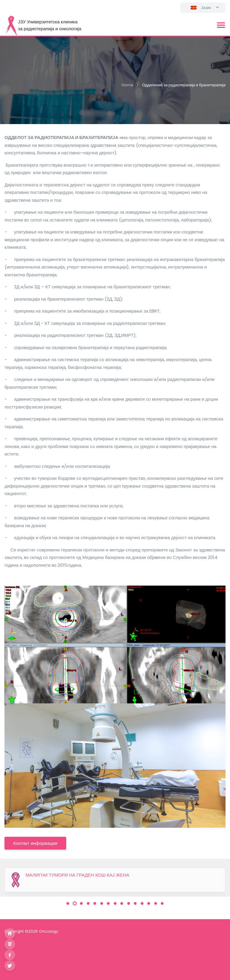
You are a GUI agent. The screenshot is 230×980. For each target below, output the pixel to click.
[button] (68, 903)
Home (128, 85)
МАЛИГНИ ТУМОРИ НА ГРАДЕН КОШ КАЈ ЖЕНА (78, 875)
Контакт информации (35, 843)
